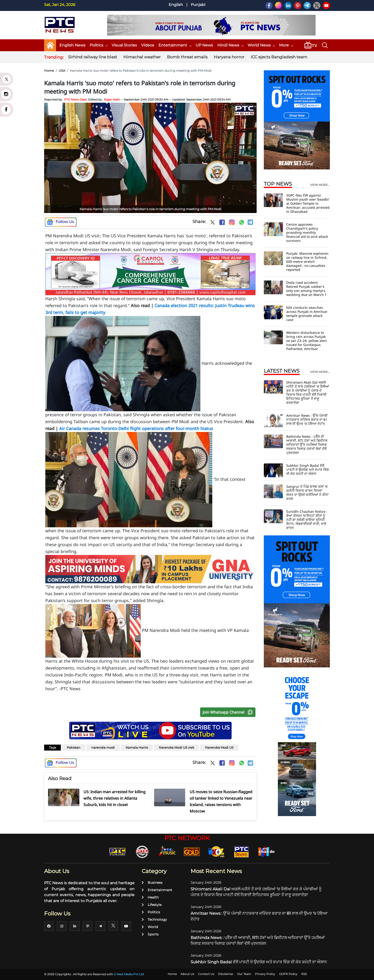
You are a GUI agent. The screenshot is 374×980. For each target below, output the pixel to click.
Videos (148, 45)
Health (150, 897)
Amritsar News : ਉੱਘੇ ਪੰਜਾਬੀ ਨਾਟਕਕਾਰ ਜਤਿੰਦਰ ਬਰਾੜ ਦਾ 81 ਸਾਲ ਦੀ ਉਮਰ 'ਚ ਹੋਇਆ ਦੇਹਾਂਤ (307, 419)
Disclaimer (226, 974)
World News (261, 45)
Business (152, 883)
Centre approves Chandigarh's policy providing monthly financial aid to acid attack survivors (307, 232)
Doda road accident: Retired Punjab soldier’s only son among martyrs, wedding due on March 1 (306, 289)
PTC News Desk (75, 99)
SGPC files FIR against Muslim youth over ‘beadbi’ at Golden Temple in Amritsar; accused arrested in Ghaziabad (308, 203)
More (286, 45)
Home (49, 71)
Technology (154, 919)
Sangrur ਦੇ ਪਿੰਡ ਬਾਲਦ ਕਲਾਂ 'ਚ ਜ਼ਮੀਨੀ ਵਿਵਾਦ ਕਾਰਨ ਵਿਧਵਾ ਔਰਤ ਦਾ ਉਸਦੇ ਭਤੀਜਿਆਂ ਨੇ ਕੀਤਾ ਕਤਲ (307, 493)
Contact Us (206, 974)
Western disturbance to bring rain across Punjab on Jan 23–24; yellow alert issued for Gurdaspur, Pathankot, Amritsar (306, 341)
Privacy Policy (265, 974)
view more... (320, 185)
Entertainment (175, 45)
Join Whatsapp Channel (229, 712)
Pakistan (74, 747)
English (176, 5)
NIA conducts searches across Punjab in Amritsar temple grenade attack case (307, 314)
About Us (187, 974)
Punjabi (198, 5)
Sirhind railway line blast (93, 57)
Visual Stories (124, 45)
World (150, 927)
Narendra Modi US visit (177, 747)
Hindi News (230, 45)
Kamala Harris (137, 747)
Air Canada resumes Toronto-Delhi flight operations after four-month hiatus (135, 428)
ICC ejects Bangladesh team (279, 57)
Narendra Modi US (219, 747)
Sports (150, 934)
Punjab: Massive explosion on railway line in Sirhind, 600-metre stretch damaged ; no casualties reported (307, 262)
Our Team (244, 974)
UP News (204, 45)
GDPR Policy (288, 974)
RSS (304, 974)
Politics (99, 45)
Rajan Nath (112, 99)
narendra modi (103, 747)
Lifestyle (152, 905)
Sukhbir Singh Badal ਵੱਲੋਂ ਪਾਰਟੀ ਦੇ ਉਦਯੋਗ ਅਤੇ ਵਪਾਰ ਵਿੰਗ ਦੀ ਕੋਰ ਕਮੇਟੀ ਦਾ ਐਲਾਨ (308, 470)
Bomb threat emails (187, 57)
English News (72, 45)
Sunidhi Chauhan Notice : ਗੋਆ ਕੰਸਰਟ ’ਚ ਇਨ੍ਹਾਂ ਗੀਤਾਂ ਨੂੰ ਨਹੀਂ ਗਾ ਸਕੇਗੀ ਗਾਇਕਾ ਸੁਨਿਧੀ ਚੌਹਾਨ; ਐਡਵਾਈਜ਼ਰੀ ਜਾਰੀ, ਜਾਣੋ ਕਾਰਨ (307, 520)
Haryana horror (229, 57)
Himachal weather (142, 57)
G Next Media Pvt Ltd (129, 974)
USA (62, 71)
